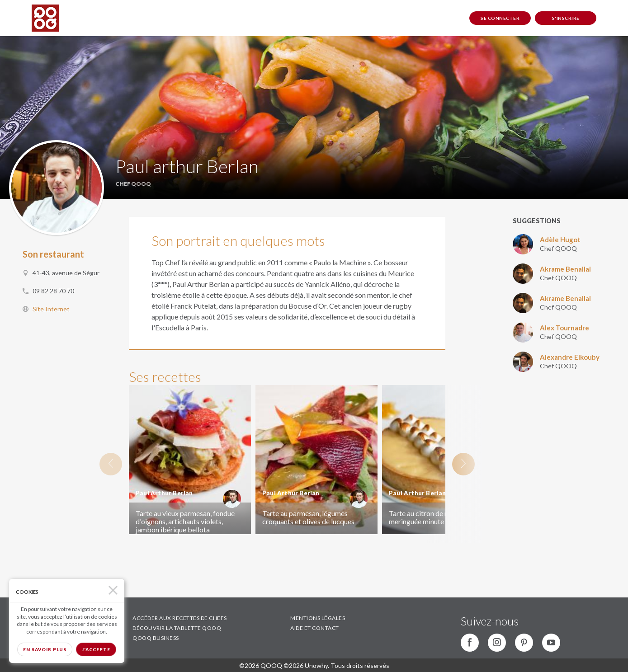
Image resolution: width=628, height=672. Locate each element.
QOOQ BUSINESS (156, 638)
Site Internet (51, 309)
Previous (111, 464)
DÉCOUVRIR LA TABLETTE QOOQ (177, 628)
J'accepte (96, 649)
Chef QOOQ (558, 248)
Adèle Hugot (560, 240)
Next (463, 464)
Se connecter (500, 18)
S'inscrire (566, 18)
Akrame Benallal (565, 269)
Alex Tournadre (564, 328)
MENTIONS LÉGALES (318, 618)
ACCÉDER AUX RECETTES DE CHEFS (180, 618)
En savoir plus (45, 649)
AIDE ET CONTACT (315, 628)
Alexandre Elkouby (570, 357)
